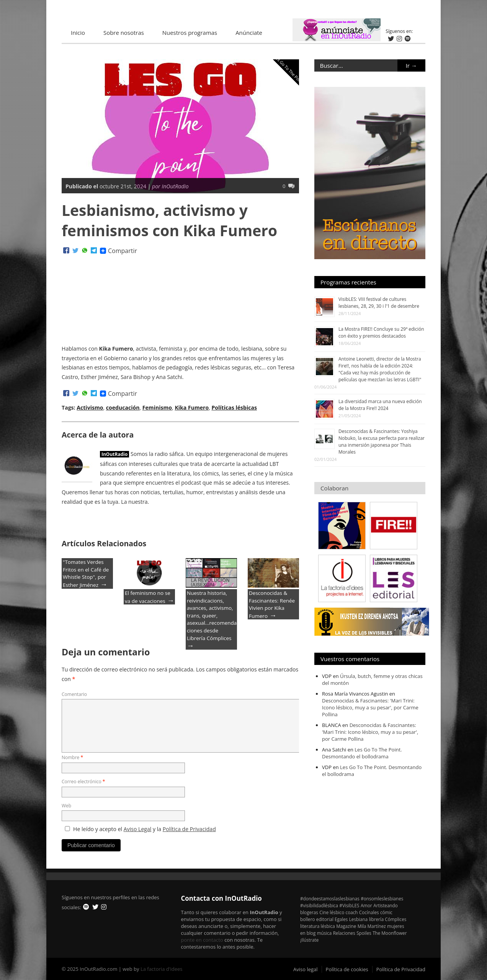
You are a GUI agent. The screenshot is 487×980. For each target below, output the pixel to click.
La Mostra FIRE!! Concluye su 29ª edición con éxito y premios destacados (381, 332)
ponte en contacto (202, 940)
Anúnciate (249, 33)
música (324, 933)
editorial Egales (332, 919)
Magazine (346, 926)
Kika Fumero (192, 408)
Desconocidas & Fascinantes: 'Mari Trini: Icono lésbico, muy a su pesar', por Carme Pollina (370, 707)
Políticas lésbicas (234, 408)
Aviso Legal (138, 829)
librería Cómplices (388, 919)
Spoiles (364, 933)
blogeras (309, 912)
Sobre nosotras (124, 33)
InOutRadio (114, 454)
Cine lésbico (332, 912)
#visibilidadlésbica (319, 905)
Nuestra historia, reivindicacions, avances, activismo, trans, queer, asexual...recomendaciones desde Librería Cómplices (212, 616)
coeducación (123, 408)
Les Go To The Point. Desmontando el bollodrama (362, 753)
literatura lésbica (318, 926)
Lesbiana (359, 919)
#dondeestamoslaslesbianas (330, 898)
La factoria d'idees (162, 969)
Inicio (78, 33)
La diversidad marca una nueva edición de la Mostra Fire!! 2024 (380, 405)
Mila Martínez (372, 926)
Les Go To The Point (289, 69)
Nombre (72, 757)
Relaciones (344, 933)
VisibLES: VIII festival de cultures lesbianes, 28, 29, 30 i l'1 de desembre (379, 303)
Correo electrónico (83, 782)
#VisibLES (349, 905)
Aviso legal (306, 969)
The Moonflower (390, 933)
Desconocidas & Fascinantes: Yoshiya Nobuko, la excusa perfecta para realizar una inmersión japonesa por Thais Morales (382, 442)
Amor (366, 905)
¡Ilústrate (309, 940)
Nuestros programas (190, 33)
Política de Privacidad (189, 829)
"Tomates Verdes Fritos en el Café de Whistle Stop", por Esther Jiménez (86, 573)
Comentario (74, 694)
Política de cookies (347, 969)
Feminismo (157, 408)
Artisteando (385, 905)
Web (66, 806)
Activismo (90, 408)
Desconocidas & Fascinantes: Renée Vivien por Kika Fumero (272, 604)
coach (352, 912)
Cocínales (369, 912)
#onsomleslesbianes (382, 898)
